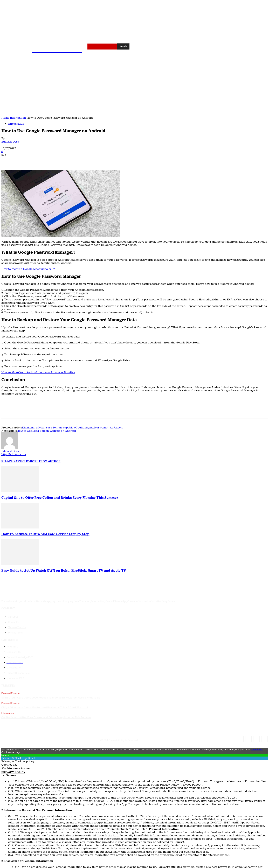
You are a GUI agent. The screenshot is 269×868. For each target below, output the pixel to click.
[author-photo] (10, 448)
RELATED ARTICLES (15, 461)
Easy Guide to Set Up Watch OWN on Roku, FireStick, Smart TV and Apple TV (64, 571)
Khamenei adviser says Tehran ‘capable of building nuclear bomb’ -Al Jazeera (73, 428)
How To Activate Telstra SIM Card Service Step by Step (45, 534)
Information (18, 118)
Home (5, 118)
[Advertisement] (135, 90)
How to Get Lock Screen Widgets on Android (46, 431)
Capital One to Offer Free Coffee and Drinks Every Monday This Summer (60, 498)
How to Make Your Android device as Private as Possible (38, 372)
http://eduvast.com (14, 454)
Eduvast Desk (10, 142)
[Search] (123, 46)
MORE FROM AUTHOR (45, 461)
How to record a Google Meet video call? (28, 269)
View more (257, 750)
